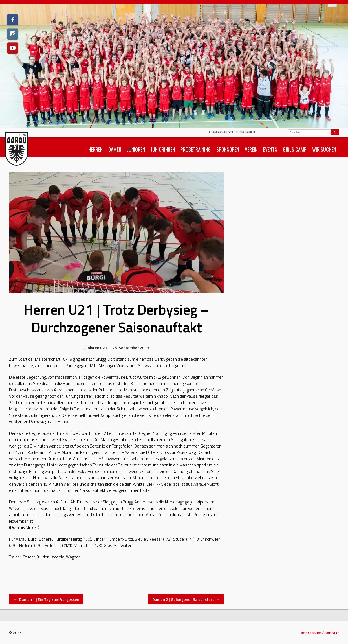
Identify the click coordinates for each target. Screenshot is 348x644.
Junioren (136, 149)
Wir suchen (324, 149)
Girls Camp (295, 149)
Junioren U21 (96, 348)
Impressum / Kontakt (320, 633)
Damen (115, 149)
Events (270, 149)
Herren (95, 149)
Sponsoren (228, 149)
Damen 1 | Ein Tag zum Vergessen (46, 599)
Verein (251, 149)
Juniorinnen (163, 149)
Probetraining (196, 149)
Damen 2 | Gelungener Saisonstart (186, 599)
